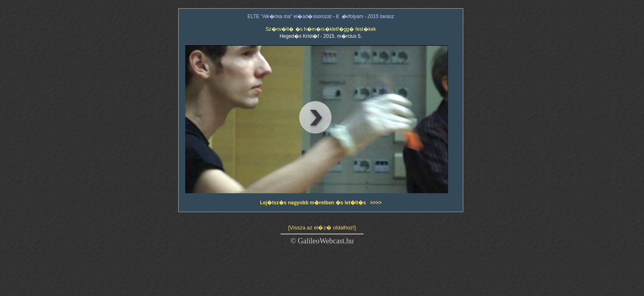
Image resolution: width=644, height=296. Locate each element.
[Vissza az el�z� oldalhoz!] (322, 228)
